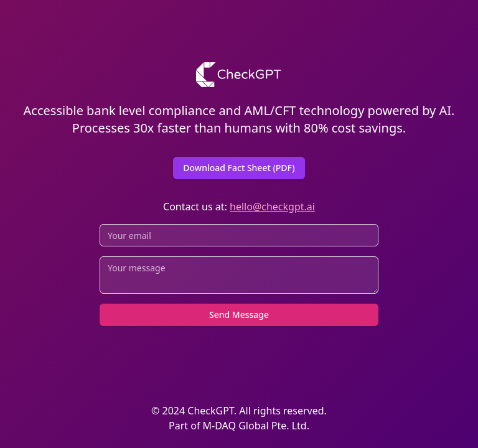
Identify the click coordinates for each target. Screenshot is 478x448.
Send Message (239, 315)
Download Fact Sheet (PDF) (239, 168)
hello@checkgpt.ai (272, 207)
